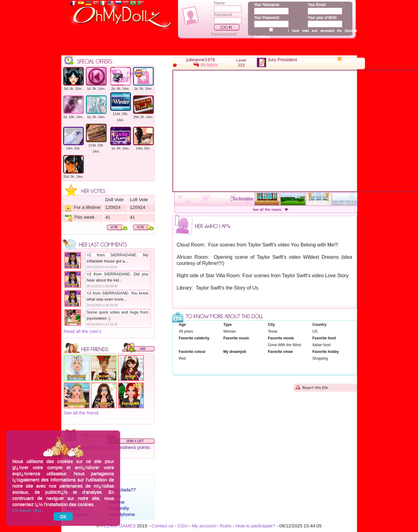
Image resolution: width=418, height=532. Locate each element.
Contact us (162, 526)
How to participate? (255, 526)
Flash (133, 73)
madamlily (119, 508)
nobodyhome (122, 514)
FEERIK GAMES (118, 526)
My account (204, 526)
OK (63, 516)
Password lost (224, 34)
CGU (183, 526)
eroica (115, 496)
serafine (117, 502)
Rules (225, 526)
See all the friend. (82, 413)
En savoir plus (27, 510)
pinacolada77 (122, 490)
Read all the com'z (83, 331)
